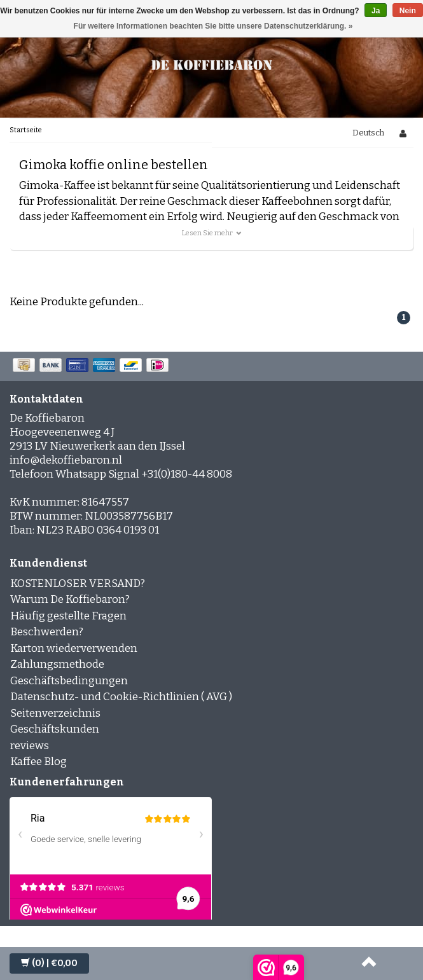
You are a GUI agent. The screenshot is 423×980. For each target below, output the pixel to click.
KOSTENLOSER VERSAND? (78, 583)
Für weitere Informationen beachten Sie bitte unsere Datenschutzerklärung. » (213, 26)
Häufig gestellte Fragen (68, 616)
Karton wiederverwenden (74, 648)
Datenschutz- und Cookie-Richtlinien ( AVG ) (121, 697)
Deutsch (368, 133)
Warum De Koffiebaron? (70, 599)
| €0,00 (49, 963)
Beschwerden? (47, 632)
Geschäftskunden (55, 729)
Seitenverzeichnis (55, 713)
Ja (376, 11)
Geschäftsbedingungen (69, 681)
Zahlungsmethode (57, 664)
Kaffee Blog (38, 762)
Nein (408, 11)
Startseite (26, 130)
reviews (30, 746)
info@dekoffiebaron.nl (66, 460)
